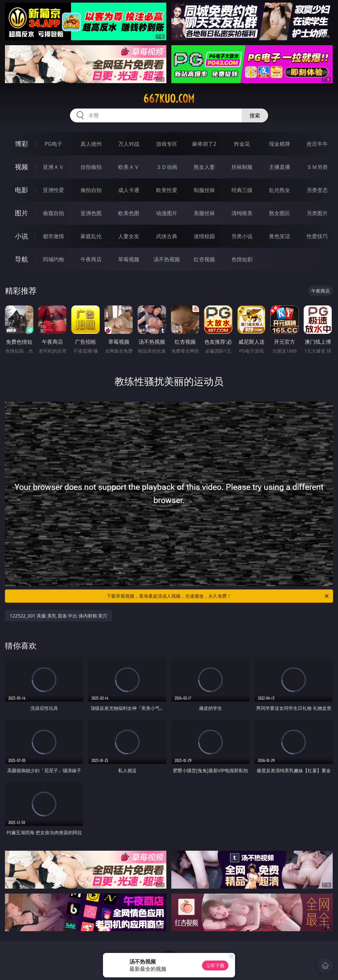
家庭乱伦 (91, 236)
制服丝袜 (204, 190)
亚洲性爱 (53, 190)
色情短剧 (242, 259)
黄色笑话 (280, 236)
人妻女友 (129, 236)
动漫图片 (167, 213)
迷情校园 (204, 236)
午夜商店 (91, 259)
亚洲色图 (91, 213)
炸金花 (242, 144)
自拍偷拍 (91, 167)
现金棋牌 (280, 144)
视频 (21, 167)
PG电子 (53, 144)
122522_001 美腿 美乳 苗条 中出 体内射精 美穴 (58, 616)
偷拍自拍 (91, 190)
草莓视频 (129, 259)
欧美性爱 (167, 190)
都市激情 (53, 236)
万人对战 (129, 144)
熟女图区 (280, 213)
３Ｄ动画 (167, 167)
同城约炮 (53, 259)
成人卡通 (129, 190)
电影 (21, 190)
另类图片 (317, 213)
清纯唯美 (242, 213)
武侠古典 (167, 236)
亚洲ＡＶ (53, 167)
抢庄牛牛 (317, 144)
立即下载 (215, 965)
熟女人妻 (204, 167)
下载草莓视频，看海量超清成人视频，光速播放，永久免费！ (218, 596)
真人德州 (91, 144)
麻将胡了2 (204, 144)
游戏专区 (167, 144)
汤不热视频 (167, 259)
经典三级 (242, 190)
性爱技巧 (317, 236)
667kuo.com (169, 99)
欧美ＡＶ (129, 167)
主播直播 (280, 167)
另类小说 (242, 236)
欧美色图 (129, 213)
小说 (21, 236)
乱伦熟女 (280, 190)
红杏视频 (204, 259)
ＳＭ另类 (317, 167)
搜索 (255, 115)
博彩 (21, 144)
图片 (21, 213)
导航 (21, 259)
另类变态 (317, 190)
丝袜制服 (242, 167)
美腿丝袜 (204, 213)
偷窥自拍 (53, 213)
